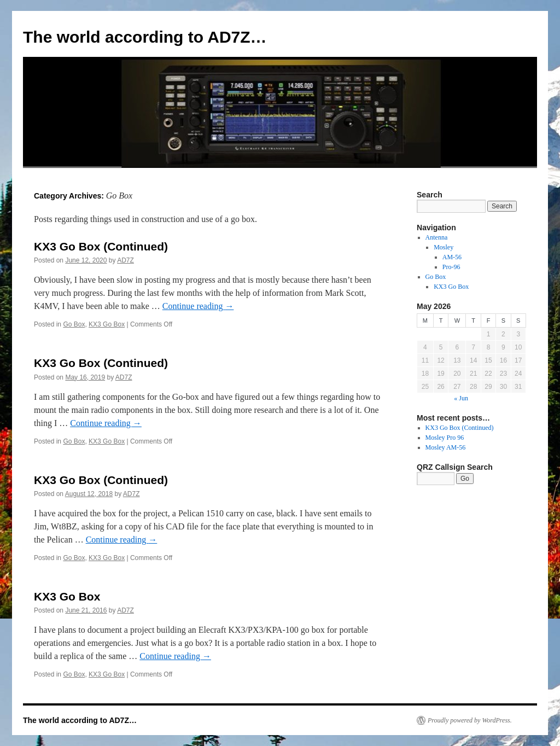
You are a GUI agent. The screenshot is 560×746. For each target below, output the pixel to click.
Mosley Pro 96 (445, 438)
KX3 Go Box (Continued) (101, 246)
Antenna (437, 237)
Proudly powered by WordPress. (470, 720)
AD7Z (126, 260)
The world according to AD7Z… (145, 37)
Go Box (74, 324)
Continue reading (198, 306)
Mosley (444, 247)
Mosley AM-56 (446, 447)
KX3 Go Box (107, 324)
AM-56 (452, 257)
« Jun (461, 398)
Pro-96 (451, 267)
